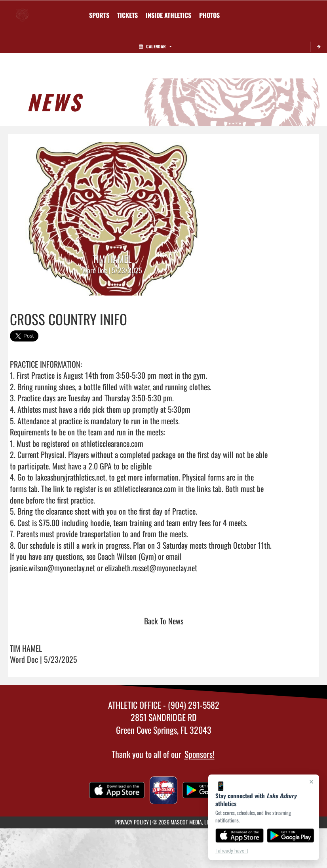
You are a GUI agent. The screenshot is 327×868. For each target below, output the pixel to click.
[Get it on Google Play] (291, 836)
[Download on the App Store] (240, 836)
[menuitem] (127, 15)
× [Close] (311, 782)
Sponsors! (200, 754)
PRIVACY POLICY (132, 822)
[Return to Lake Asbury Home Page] (22, 10)
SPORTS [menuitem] (99, 15)
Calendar (155, 46)
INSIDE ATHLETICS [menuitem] (168, 15)
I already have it (232, 851)
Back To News (164, 621)
